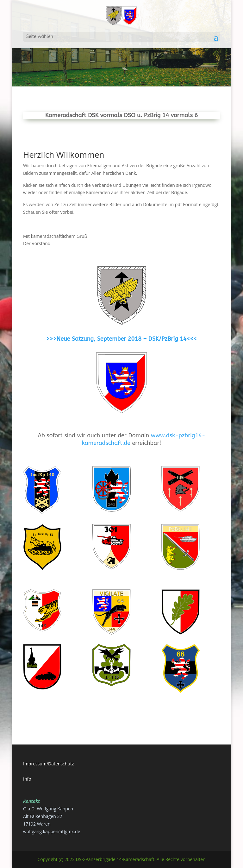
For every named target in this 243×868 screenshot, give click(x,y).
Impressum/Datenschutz (49, 764)
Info (27, 779)
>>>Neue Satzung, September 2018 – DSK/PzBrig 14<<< (121, 339)
